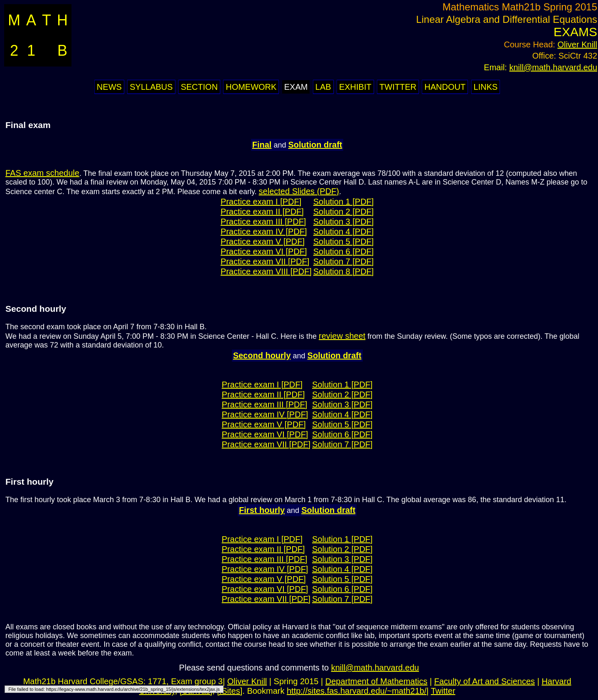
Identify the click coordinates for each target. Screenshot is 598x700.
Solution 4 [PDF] (344, 232)
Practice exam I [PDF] (261, 202)
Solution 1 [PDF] (344, 202)
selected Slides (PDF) (299, 191)
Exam (296, 87)
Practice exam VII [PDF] (265, 261)
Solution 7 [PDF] (344, 261)
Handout (445, 87)
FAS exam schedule (42, 173)
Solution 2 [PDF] (344, 212)
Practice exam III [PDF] (263, 222)
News (109, 87)
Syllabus (151, 87)
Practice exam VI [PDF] (264, 251)
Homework (251, 87)
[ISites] (230, 691)
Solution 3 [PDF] (344, 222)
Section (199, 87)
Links (486, 87)
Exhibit (355, 87)
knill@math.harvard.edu (553, 67)
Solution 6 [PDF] (344, 251)
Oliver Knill (577, 44)
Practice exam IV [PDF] (264, 232)
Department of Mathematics (377, 681)
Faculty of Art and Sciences (485, 681)
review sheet (342, 336)
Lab (323, 87)
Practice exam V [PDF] (263, 242)
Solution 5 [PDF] (344, 242)
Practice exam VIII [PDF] (266, 271)
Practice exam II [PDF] (262, 212)
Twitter (398, 87)
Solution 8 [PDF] (344, 271)
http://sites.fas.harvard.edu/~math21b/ (357, 691)
